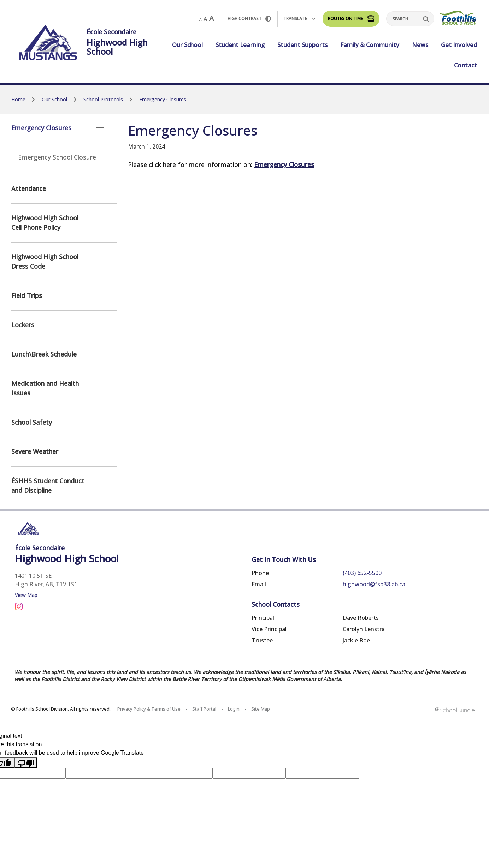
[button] (100, 127)
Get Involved (459, 45)
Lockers (23, 325)
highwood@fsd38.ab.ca (374, 584)
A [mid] (205, 19)
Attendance (29, 188)
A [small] (200, 19)
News (420, 45)
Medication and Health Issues (45, 388)
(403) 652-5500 (362, 573)
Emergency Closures (57, 128)
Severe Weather (35, 451)
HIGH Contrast (249, 19)
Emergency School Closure (57, 157)
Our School (187, 45)
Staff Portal (204, 709)
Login (234, 709)
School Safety (32, 422)
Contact (466, 65)
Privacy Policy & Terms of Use (149, 709)
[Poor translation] (26, 763)
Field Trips (27, 295)
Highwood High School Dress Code (45, 261)
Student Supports (302, 45)
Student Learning (240, 45)
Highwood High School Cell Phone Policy (45, 223)
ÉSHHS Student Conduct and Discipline (48, 486)
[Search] (410, 19)
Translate (299, 19)
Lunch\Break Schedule (44, 354)
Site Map (261, 709)
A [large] (211, 18)
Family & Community (370, 45)
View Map (26, 595)
